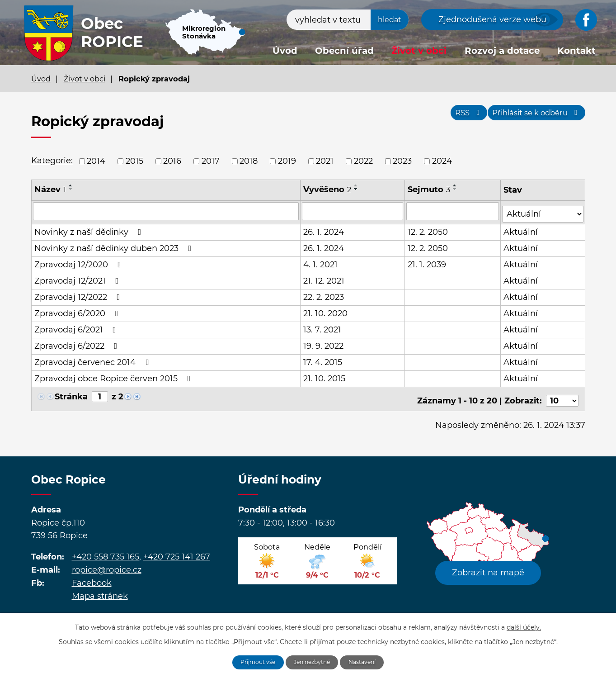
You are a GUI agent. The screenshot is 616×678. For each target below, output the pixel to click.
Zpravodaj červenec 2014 (93, 359)
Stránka (71, 394)
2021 (325, 161)
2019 (287, 161)
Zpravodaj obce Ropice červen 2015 (114, 375)
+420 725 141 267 (177, 550)
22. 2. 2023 (324, 294)
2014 (96, 161)
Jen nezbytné (313, 661)
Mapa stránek (100, 589)
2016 (172, 161)
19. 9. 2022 (324, 343)
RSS (454, 117)
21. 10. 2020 (326, 310)
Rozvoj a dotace (502, 51)
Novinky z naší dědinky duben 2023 (115, 245)
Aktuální (522, 229)
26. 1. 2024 (324, 229)
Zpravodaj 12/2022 (79, 294)
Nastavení (370, 661)
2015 (134, 161)
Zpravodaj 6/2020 (78, 310)
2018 (249, 161)
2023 (402, 161)
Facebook (92, 576)
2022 (363, 161)
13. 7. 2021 (323, 327)
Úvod (285, 51)
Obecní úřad (344, 51)
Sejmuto (430, 190)
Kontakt (576, 51)
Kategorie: (52, 161)
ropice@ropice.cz (107, 563)
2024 (442, 161)
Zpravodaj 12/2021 (78, 278)
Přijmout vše (251, 661)
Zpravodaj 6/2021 (77, 327)
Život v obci (419, 51)
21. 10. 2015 (325, 375)
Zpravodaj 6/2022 (78, 343)
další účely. (524, 625)
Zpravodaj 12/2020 (80, 261)
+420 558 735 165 (106, 550)
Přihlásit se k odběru (531, 117)
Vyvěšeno (328, 190)
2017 (211, 161)
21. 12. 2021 (324, 278)
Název (50, 190)
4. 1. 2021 (321, 261)
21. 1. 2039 (428, 261)
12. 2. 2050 (429, 229)
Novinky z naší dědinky (90, 229)
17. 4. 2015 (323, 359)
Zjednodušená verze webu (492, 19)
